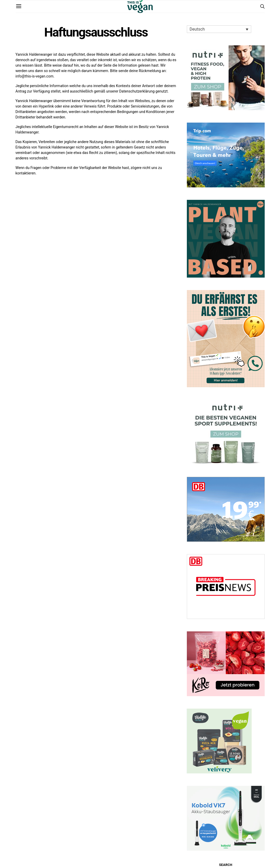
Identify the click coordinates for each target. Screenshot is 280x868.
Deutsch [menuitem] (197, 29)
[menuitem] (219, 29)
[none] (219, 29)
